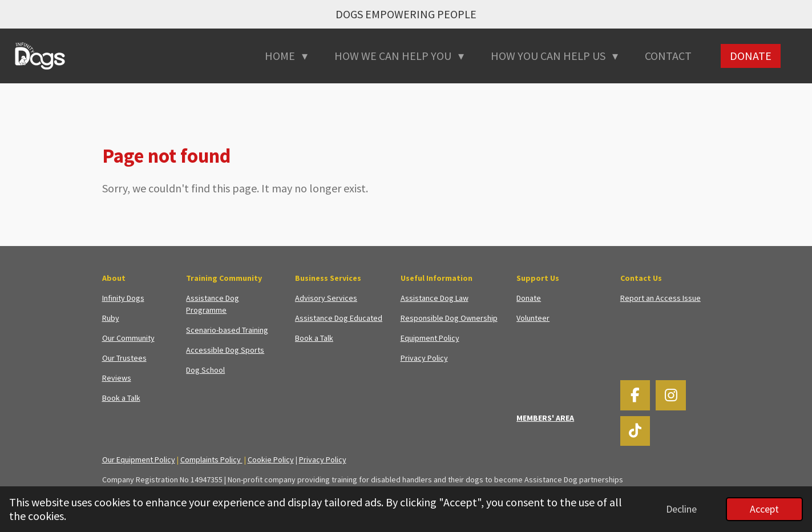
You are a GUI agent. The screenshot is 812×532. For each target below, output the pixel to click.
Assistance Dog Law (435, 298)
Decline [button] (681, 509)
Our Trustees (124, 358)
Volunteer (533, 318)
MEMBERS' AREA (545, 418)
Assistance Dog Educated (339, 318)
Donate (529, 298)
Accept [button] (764, 509)
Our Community (128, 338)
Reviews (117, 378)
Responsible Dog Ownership (449, 318)
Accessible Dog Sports (225, 350)
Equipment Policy (430, 338)
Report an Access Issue (660, 298)
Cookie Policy (271, 460)
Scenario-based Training (227, 330)
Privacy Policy (424, 358)
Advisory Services (326, 298)
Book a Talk (121, 398)
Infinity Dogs (123, 298)
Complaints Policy (211, 460)
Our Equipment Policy (139, 460)
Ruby (111, 318)
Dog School (205, 370)
